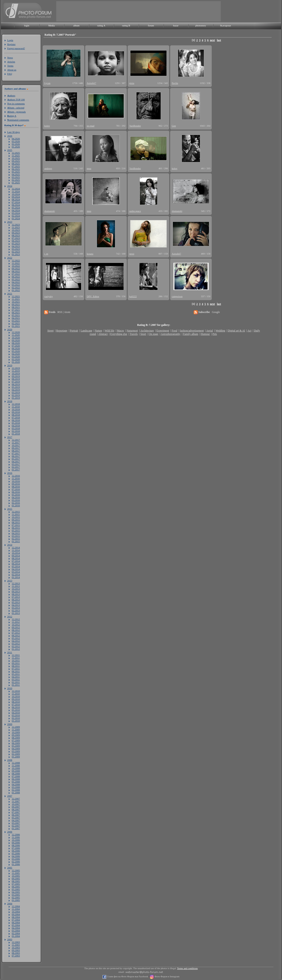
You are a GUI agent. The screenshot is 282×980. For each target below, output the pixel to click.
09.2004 (16, 914)
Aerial (209, 331)
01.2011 (16, 685)
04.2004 (16, 928)
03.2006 (16, 859)
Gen (174, 126)
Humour (205, 334)
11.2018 (16, 407)
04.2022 (16, 282)
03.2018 (16, 428)
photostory (201, 25)
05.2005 (16, 889)
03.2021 (16, 321)
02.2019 (16, 395)
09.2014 (16, 556)
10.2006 (16, 840)
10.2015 (16, 517)
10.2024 (16, 194)
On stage (153, 334)
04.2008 (16, 784)
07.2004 (16, 920)
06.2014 (16, 564)
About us (12, 70)
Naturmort (132, 331)
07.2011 (16, 669)
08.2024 (16, 199)
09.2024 (16, 197)
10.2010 (16, 696)
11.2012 (16, 622)
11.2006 (16, 837)
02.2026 (16, 144)
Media (52, 25)
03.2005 (16, 895)
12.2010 (16, 691)
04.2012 (16, 641)
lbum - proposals (16, 112)
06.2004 (16, 922)
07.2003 (16, 956)
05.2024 (16, 208)
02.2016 (16, 503)
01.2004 (16, 936)
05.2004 (16, 925)
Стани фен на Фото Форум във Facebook (127, 977)
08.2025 (16, 164)
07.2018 (16, 417)
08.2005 (16, 881)
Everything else (119, 334)
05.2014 (16, 566)
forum (151, 25)
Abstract (103, 334)
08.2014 (16, 558)
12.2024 (16, 189)
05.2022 (16, 279)
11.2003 (16, 945)
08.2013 (16, 594)
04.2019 (16, 390)
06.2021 (16, 313)
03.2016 (16, 500)
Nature (99, 331)
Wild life (110, 331)
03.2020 (16, 357)
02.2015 (16, 539)
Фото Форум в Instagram (167, 977)
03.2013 (16, 608)
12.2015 (16, 512)
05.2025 (16, 172)
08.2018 (16, 415)
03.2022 (16, 285)
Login (10, 40)
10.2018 (16, 409)
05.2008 (16, 782)
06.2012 (16, 635)
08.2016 (16, 487)
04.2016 (16, 497)
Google (216, 312)
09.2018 (16, 412)
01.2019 (16, 398)
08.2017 (16, 451)
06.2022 (16, 277)
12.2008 (16, 763)
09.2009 (16, 735)
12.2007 (16, 799)
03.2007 (16, 823)
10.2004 (16, 912)
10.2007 (16, 804)
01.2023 (16, 254)
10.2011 (16, 660)
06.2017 (16, 456)
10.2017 (16, 445)
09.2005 (16, 878)
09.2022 (16, 269)
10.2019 (16, 373)
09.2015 (16, 520)
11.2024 (16, 191)
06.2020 (16, 348)
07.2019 (16, 382)
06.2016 (16, 492)
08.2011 (16, 666)
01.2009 (16, 757)
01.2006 (16, 864)
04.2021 (16, 318)
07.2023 (16, 238)
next (212, 40)
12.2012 (16, 619)
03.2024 (16, 213)
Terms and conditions (188, 968)
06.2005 (16, 887)
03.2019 (16, 392)
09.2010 (16, 699)
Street (50, 331)
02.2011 (16, 682)
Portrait (74, 331)
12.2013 (16, 583)
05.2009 (16, 746)
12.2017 (16, 440)
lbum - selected (16, 108)
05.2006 (16, 853)
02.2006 (16, 862)
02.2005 (16, 897)
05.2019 (16, 387)
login (27, 25)
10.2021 (16, 302)
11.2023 (16, 227)
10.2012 (16, 625)
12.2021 (16, 296)
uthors (11, 95)
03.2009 (16, 751)
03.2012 (16, 644)
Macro (120, 331)
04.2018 (16, 426)
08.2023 (16, 235)
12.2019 (16, 368)
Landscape (86, 331)
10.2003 (16, 948)
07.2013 (16, 597)
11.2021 (16, 299)
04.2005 (16, 892)
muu (89, 168)
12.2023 (16, 225)
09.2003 (16, 950)
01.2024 (16, 218)
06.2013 (16, 600)
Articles (11, 62)
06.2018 (16, 420)
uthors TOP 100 (16, 100)
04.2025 (16, 174)
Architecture (147, 331)
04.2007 (16, 820)
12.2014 (16, 547)
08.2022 (16, 271)
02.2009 (16, 754)
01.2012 (16, 649)
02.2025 (16, 180)
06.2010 (16, 707)
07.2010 (16, 704)
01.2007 (16, 828)
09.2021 (16, 304)
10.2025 (16, 158)
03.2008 (16, 787)
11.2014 (16, 550)
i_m (46, 254)
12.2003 (16, 942)
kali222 (133, 296)
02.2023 (16, 252)
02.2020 (16, 359)
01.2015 (16, 541)
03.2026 (16, 141)
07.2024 (16, 202)
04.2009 (16, 748)
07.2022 (16, 274)
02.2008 (16, 790)
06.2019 (16, 384)
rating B (126, 25)
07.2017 (16, 453)
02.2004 (16, 933)
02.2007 (16, 826)
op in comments (16, 104)
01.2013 (16, 613)
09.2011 (16, 663)
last (219, 40)
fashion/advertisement (192, 331)
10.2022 (16, 266)
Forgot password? (16, 48)
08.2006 (16, 845)
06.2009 (16, 743)
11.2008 (16, 765)
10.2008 (16, 768)
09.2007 (16, 807)
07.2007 (16, 812)
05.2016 (16, 495)
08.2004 (16, 917)
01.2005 (16, 900)
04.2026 (16, 139)
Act (249, 331)
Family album (191, 334)
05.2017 (16, 459)
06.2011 (16, 671)
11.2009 (16, 730)
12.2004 (16, 906)
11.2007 (16, 801)
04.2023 (16, 246)
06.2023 (16, 241)
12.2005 (16, 870)
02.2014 (16, 575)
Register (11, 44)
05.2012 (16, 638)
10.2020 (16, 338)
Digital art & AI (236, 331)
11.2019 (16, 371)
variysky (49, 296)
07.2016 (16, 489)
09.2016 (16, 484)
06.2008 (16, 779)
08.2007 (16, 809)
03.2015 (16, 536)
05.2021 (16, 315)
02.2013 (16, 610)
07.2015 (16, 525)
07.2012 (16, 633)
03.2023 (16, 249)
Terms (10, 66)
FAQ (10, 74)
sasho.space (135, 211)
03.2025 (16, 177)
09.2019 (16, 376)
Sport (143, 334)
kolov (47, 126)
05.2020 (16, 351)
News (10, 58)
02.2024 (16, 216)
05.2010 (16, 710)
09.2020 (16, 340)
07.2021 (16, 310)
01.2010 (16, 721)
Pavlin (175, 83)
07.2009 (16, 740)
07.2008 (16, 776)
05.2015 (16, 531)
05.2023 (16, 243)
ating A (12, 116)
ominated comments (18, 120)
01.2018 (16, 434)
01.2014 (16, 577)
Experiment (163, 331)
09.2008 (16, 771)
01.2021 (16, 326)
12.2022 (16, 260)
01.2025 (16, 183)
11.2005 (16, 873)
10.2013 (16, 589)
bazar (176, 25)
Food (175, 331)
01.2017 (16, 470)
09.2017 (16, 448)
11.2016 (16, 478)
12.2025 (16, 153)
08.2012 (16, 630)
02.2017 (16, 467)
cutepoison (177, 296)
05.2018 (16, 423)
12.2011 (16, 655)
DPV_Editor (93, 296)
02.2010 (16, 718)
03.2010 (16, 715)
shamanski (49, 211)
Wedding (220, 331)
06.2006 (16, 851)
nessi (132, 254)
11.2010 (16, 694)
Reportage (62, 331)
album (76, 25)
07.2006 (16, 848)
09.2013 (16, 591)
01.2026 (16, 147)
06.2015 (16, 528)
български (226, 25)
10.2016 (16, 481)
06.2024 (16, 205)
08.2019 (16, 379)
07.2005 (16, 884)
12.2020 (16, 332)
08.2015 (16, 522)
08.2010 (16, 702)
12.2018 (16, 404)
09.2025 (16, 161)
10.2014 (16, 553)
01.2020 (16, 362)
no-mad (91, 126)
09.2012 (16, 627)
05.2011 (16, 674)
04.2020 (16, 354)
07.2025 (16, 166)
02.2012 (16, 646)
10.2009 (16, 732)
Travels (134, 334)
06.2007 (16, 815)
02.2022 (16, 287)
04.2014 (16, 569)
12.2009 (16, 727)
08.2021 (16, 307)
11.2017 (16, 443)
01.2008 (16, 792)
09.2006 (16, 843)
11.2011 (16, 658)
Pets (215, 334)
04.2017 (16, 461)
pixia (132, 83)
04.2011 (16, 677)
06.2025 (16, 169)
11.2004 (16, 909)
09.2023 (16, 233)
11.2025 (16, 155)
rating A (101, 25)
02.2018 (16, 431)
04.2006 (16, 856)
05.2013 (16, 602)
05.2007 (16, 818)
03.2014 (16, 572)
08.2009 (16, 738)
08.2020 (16, 343)
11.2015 (16, 514)
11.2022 (16, 263)
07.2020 (16, 346)
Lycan (47, 83)
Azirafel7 (92, 83)
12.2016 (16, 476)
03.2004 (16, 931)
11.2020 (16, 335)
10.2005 (16, 876)
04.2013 (16, 605)
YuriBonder (135, 126)
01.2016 (16, 505)
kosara (90, 254)
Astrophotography (170, 334)
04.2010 (16, 713)
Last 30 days (14, 132)
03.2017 (16, 464)
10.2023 (16, 230)
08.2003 (16, 953)
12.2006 (16, 834)
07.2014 (16, 561)
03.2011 (16, 679)
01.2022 (16, 290)
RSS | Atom (64, 312)
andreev (48, 168)
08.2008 (16, 774)
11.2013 (16, 586)
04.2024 (16, 210)
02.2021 (16, 323)
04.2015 (16, 533)
